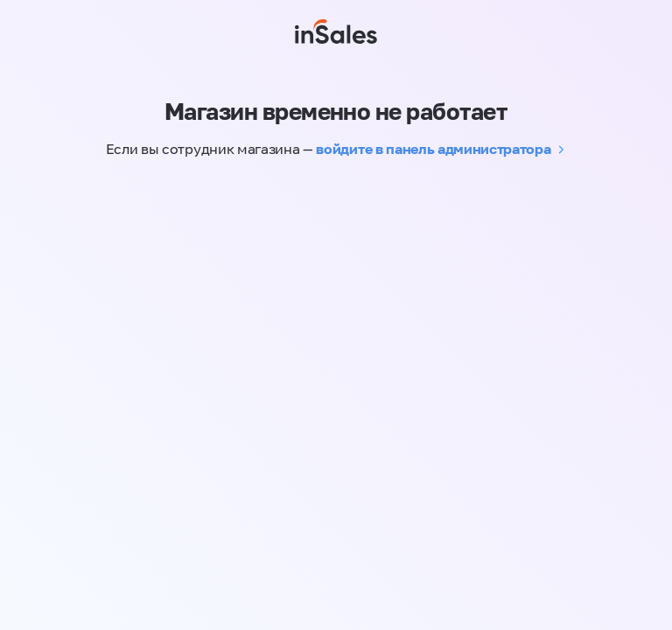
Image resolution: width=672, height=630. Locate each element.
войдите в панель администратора (433, 149)
